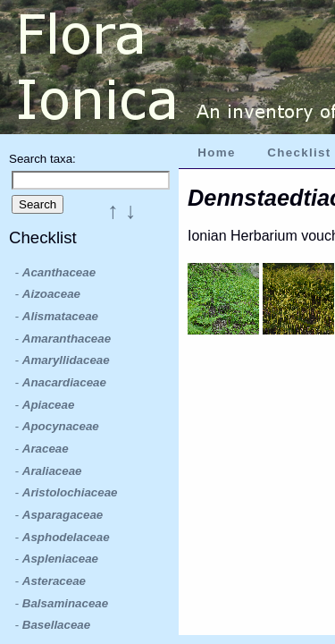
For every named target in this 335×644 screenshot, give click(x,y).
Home (216, 153)
